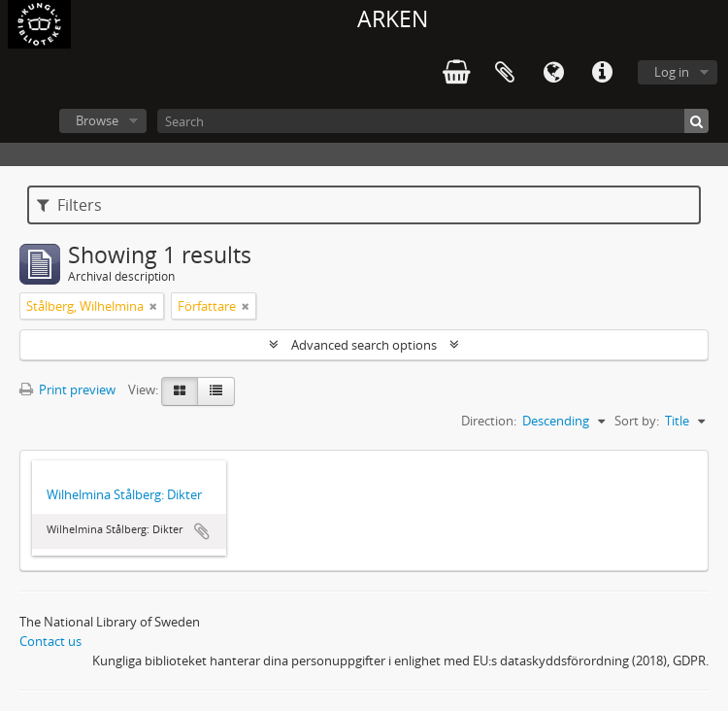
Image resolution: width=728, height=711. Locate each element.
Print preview (67, 389)
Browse (97, 120)
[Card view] (180, 391)
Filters (69, 205)
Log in (672, 72)
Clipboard (505, 73)
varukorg (456, 73)
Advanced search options (364, 345)
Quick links (602, 73)
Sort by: (637, 421)
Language (553, 73)
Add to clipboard (202, 531)
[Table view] (216, 391)
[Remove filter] (153, 306)
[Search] (433, 121)
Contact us (50, 641)
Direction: (489, 421)
